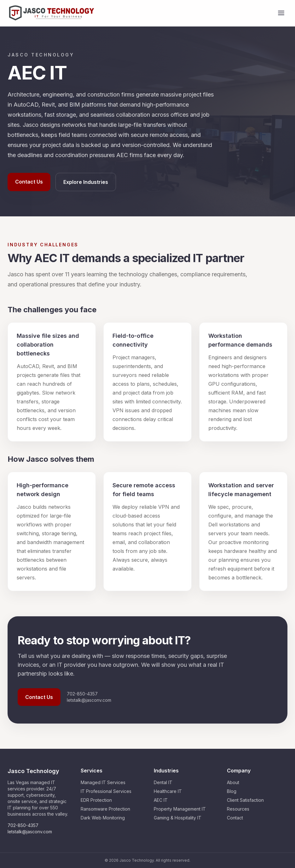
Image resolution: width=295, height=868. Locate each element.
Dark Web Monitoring (103, 818)
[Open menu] (281, 13)
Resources (238, 809)
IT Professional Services (106, 791)
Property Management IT (180, 809)
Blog (232, 791)
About (233, 782)
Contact (235, 818)
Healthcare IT (168, 791)
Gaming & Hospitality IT (178, 818)
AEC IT (161, 800)
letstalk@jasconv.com (89, 700)
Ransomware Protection (105, 809)
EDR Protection (96, 800)
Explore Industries (86, 182)
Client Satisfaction (245, 800)
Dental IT (163, 782)
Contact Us (29, 182)
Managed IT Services (103, 782)
